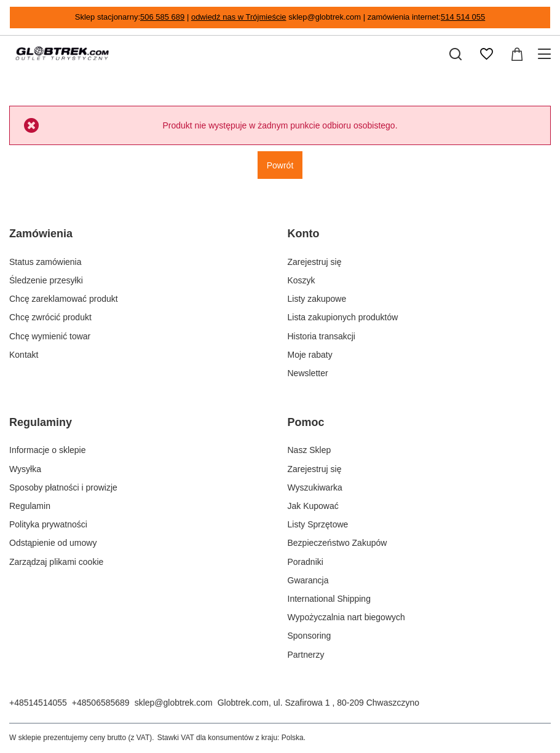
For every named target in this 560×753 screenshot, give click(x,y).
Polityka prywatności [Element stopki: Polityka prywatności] (48, 524)
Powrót (280, 165)
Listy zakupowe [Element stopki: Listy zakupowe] (317, 299)
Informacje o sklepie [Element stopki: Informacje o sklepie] (48, 450)
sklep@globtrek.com (174, 703)
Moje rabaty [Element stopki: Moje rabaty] (310, 355)
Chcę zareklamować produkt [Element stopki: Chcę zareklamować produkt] (64, 299)
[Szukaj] (455, 54)
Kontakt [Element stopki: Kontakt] (24, 355)
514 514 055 (463, 17)
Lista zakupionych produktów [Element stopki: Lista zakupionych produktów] (343, 317)
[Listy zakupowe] (486, 54)
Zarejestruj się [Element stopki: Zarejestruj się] (315, 262)
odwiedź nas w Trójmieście (239, 17)
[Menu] (546, 54)
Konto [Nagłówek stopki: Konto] (304, 234)
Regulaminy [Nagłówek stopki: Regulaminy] (41, 422)
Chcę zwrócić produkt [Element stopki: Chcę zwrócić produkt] (50, 317)
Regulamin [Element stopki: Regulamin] (30, 506)
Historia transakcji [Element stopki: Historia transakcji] (321, 336)
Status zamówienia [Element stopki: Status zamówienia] (45, 262)
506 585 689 (162, 17)
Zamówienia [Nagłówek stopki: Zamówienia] (41, 234)
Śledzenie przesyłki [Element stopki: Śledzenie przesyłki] (46, 280)
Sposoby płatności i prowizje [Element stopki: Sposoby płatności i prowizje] (63, 487)
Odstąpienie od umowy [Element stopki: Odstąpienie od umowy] (53, 543)
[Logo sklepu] (62, 54)
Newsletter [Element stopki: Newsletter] (308, 373)
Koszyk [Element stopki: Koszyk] (302, 280)
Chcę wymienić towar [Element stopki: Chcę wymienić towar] (50, 336)
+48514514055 (38, 703)
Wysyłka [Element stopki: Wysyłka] (25, 469)
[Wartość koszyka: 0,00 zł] (517, 54)
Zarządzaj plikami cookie (56, 562)
